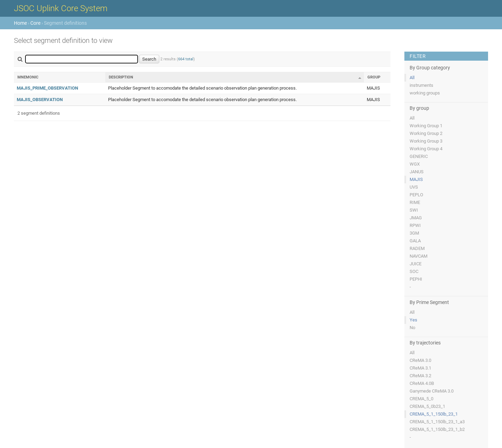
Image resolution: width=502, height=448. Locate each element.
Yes (413, 320)
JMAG (416, 218)
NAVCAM (419, 256)
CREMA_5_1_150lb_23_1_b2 (437, 429)
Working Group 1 (426, 126)
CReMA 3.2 (420, 376)
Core (35, 23)
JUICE (416, 264)
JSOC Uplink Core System (61, 8)
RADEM (417, 248)
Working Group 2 (426, 133)
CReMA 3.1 (420, 368)
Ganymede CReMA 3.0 (432, 391)
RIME (415, 202)
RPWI (415, 225)
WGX (415, 164)
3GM (414, 233)
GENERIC (419, 156)
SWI (414, 210)
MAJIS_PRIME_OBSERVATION (47, 88)
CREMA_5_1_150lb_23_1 (434, 414)
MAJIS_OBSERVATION (40, 100)
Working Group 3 (426, 141)
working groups (425, 93)
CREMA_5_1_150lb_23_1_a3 (437, 422)
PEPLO (416, 195)
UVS (414, 187)
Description (121, 77)
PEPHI (416, 279)
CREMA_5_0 (421, 399)
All (412, 78)
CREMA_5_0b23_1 (427, 406)
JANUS (417, 172)
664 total (186, 59)
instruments (421, 85)
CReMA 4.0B (422, 383)
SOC (414, 271)
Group (374, 77)
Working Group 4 (426, 149)
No (412, 328)
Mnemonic (28, 77)
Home (20, 23)
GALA (415, 241)
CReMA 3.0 (420, 360)
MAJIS (416, 179)
